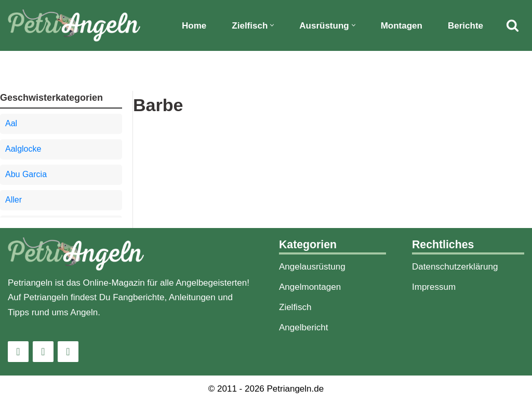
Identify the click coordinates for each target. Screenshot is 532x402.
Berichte (465, 26)
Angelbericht (304, 327)
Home (194, 26)
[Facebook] (43, 352)
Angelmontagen (310, 287)
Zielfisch (295, 307)
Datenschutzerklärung (455, 267)
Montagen (402, 26)
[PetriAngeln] (74, 25)
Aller (14, 200)
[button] (272, 25)
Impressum (434, 287)
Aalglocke (23, 149)
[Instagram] (18, 352)
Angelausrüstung (312, 267)
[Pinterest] (68, 352)
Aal (11, 123)
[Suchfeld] (513, 25)
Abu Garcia (26, 174)
